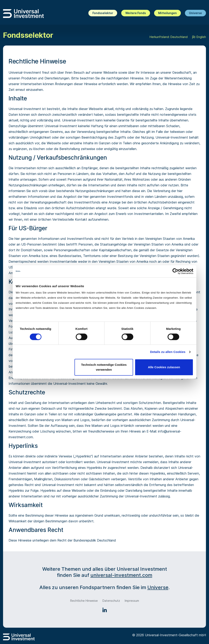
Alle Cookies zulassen (164, 367)
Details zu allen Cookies (168, 352)
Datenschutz (111, 601)
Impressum (132, 601)
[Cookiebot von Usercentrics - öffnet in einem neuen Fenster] (175, 271)
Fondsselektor (103, 13)
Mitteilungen (167, 13)
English (199, 37)
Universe (195, 13)
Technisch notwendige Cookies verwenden (104, 367)
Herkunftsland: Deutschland (169, 37)
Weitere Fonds (136, 13)
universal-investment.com (121, 575)
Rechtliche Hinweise (84, 601)
